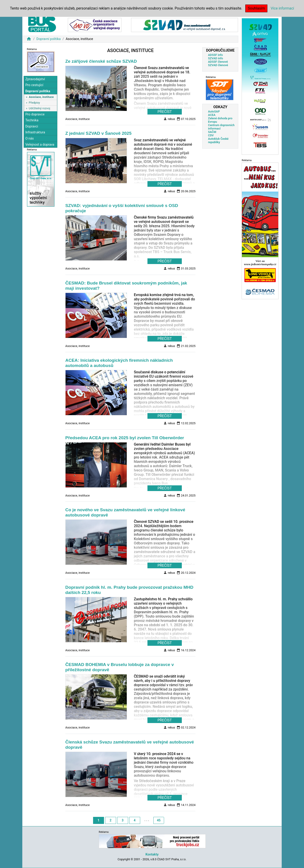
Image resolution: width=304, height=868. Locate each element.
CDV (211, 135)
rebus (169, 119)
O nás (29, 138)
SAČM (212, 132)
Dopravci (32, 126)
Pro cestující (34, 85)
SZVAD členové (218, 65)
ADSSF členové (218, 62)
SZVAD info (215, 58)
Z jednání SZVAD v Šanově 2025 (98, 133)
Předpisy (34, 103)
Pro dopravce (35, 114)
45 (159, 820)
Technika (32, 120)
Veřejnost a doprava (40, 145)
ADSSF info (215, 55)
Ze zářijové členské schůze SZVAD (101, 61)
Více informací (282, 8)
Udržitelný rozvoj (39, 108)
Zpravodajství (35, 79)
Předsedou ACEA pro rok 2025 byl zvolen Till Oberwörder (125, 438)
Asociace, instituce (41, 97)
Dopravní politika (49, 39)
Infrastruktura (35, 132)
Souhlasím (256, 8)
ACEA (212, 115)
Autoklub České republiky (218, 140)
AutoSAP (214, 111)
